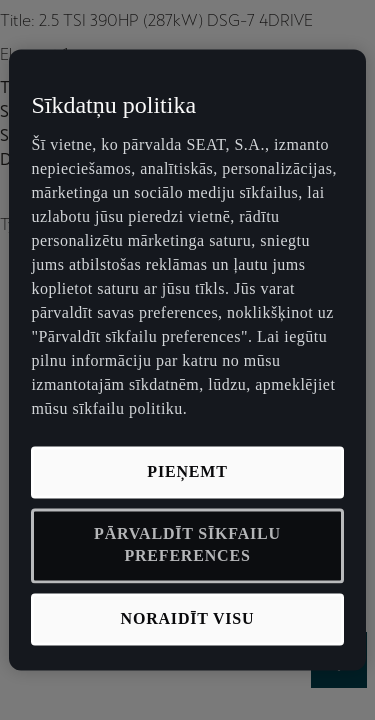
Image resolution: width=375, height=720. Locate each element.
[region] (187, 359)
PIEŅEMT (187, 471)
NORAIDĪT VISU (188, 618)
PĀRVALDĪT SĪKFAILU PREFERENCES (187, 544)
